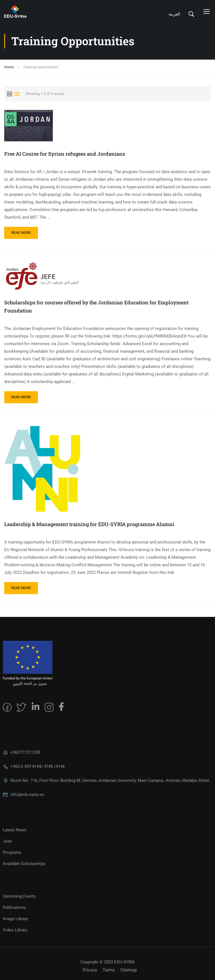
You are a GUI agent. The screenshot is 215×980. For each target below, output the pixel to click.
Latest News (15, 830)
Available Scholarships (24, 864)
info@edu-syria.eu (23, 795)
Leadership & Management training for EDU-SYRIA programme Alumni (89, 524)
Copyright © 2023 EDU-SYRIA (108, 962)
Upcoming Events (19, 896)
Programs (12, 852)
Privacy (90, 970)
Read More (22, 231)
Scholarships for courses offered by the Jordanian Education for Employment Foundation (96, 306)
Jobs (7, 841)
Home (9, 67)
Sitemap (129, 970)
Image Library (15, 919)
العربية (174, 14)
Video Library (15, 930)
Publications (14, 907)
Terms (109, 970)
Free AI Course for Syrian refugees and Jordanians (65, 154)
